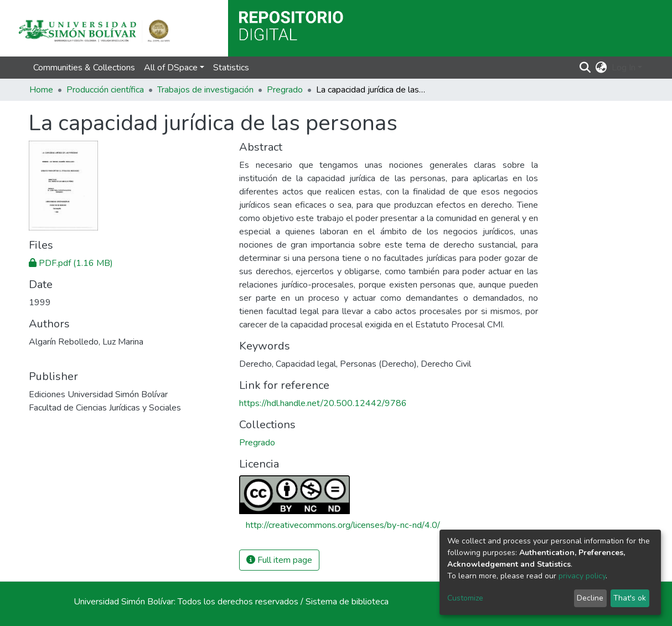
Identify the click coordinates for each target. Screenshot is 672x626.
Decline (590, 598)
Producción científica (105, 90)
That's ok (630, 598)
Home (41, 90)
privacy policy (582, 576)
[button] (601, 68)
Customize (465, 598)
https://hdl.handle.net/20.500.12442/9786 (323, 403)
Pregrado (285, 90)
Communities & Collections (84, 68)
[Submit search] (585, 68)
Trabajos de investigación (205, 90)
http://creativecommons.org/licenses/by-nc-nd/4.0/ (343, 525)
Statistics (231, 68)
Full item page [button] (279, 560)
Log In (624, 68)
